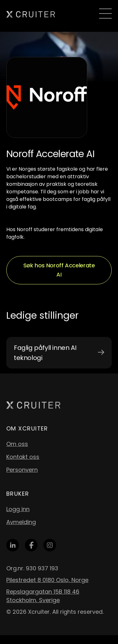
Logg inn (18, 509)
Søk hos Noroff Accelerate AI (59, 270)
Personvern (22, 470)
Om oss (17, 444)
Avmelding (21, 522)
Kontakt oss (23, 457)
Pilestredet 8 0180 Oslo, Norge (47, 580)
